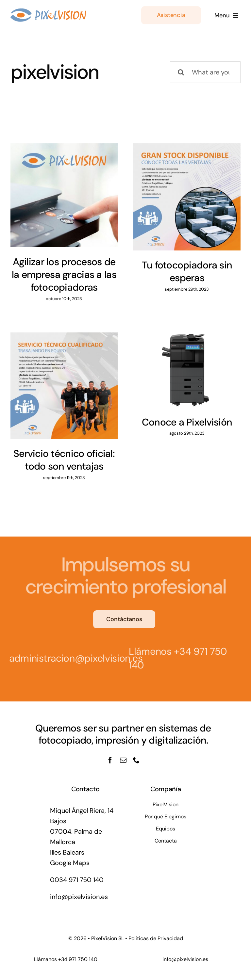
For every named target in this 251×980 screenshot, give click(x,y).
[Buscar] (181, 72)
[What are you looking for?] (205, 72)
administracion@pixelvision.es (74, 658)
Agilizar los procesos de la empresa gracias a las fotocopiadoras (64, 274)
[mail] (123, 760)
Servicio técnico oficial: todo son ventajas (64, 460)
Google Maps (70, 863)
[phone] (136, 760)
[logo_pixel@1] (48, 10)
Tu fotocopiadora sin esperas (187, 271)
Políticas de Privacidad (156, 938)
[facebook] (110, 760)
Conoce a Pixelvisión (187, 422)
